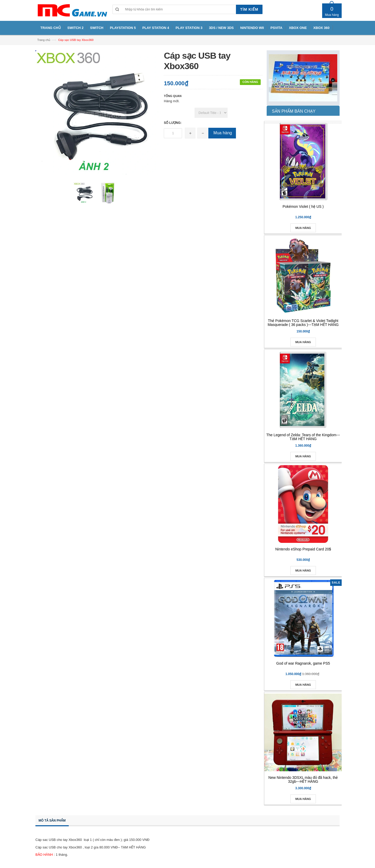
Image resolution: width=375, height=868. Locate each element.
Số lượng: (173, 123)
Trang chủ (44, 40)
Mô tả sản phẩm (52, 821)
